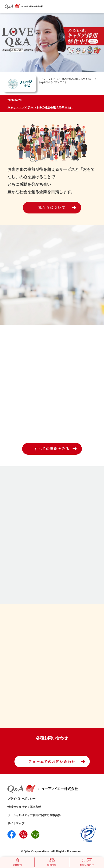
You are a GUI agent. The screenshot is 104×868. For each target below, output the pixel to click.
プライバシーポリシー (21, 799)
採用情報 (52, 862)
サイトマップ (16, 823)
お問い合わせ (87, 862)
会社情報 (17, 862)
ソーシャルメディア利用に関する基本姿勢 (34, 815)
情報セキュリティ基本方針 (24, 807)
